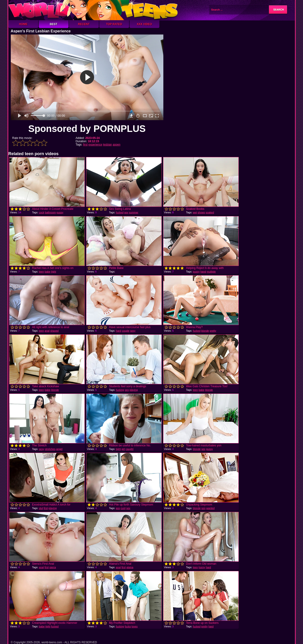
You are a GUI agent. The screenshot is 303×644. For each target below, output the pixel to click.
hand (203, 272)
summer (134, 212)
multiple (211, 272)
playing (134, 390)
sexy (133, 331)
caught (129, 449)
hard (119, 331)
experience (95, 145)
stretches (50, 449)
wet (195, 212)
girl (123, 449)
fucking (120, 390)
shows (201, 212)
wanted (210, 508)
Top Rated (114, 24)
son (203, 508)
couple (126, 331)
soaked (210, 212)
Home (23, 24)
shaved (54, 331)
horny (202, 567)
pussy (60, 212)
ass (118, 508)
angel (59, 449)
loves (135, 626)
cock (42, 212)
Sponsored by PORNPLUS (87, 129)
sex (126, 212)
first (85, 145)
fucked (120, 212)
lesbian (107, 145)
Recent (84, 24)
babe (47, 272)
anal (47, 331)
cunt (123, 508)
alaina (130, 567)
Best (54, 24)
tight (54, 272)
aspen (117, 145)
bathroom (50, 212)
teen (41, 272)
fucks (128, 626)
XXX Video (144, 24)
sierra (53, 567)
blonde (205, 331)
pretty (213, 331)
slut (41, 508)
